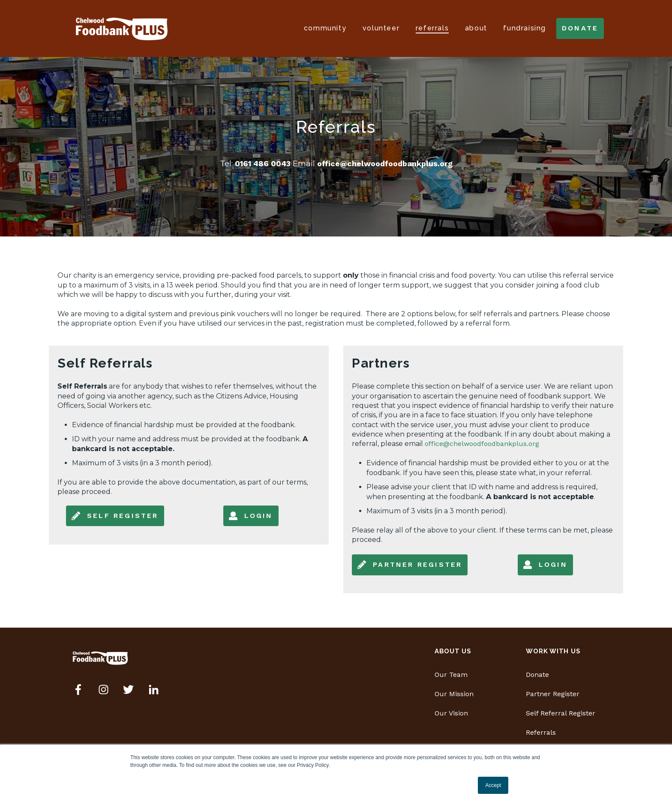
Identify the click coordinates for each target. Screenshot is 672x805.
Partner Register (410, 565)
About (476, 28)
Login (251, 516)
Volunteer (381, 28)
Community (325, 28)
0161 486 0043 (264, 163)
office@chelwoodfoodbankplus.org (385, 163)
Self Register (115, 516)
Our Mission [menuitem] (454, 694)
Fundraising (525, 28)
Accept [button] (493, 785)
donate (580, 28)
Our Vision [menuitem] (451, 713)
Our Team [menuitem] (451, 675)
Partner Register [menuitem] (553, 694)
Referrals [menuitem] (541, 732)
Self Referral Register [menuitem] (561, 713)
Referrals (432, 28)
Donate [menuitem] (537, 675)
